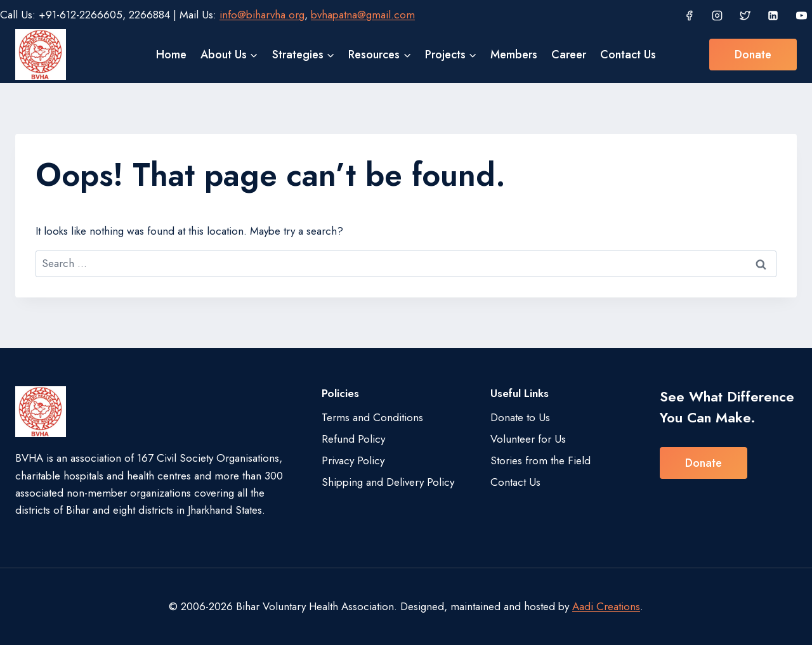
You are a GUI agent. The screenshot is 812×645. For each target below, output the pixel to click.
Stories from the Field (540, 460)
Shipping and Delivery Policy (388, 482)
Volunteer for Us (528, 439)
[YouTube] (801, 15)
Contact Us (628, 55)
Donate (753, 55)
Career (569, 55)
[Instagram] (717, 15)
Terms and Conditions (372, 417)
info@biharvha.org (262, 15)
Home (171, 55)
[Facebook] (689, 15)
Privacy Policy (353, 460)
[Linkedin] (773, 15)
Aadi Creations (606, 606)
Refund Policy (353, 439)
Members (514, 55)
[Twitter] (745, 15)
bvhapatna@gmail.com (363, 15)
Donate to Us (520, 417)
